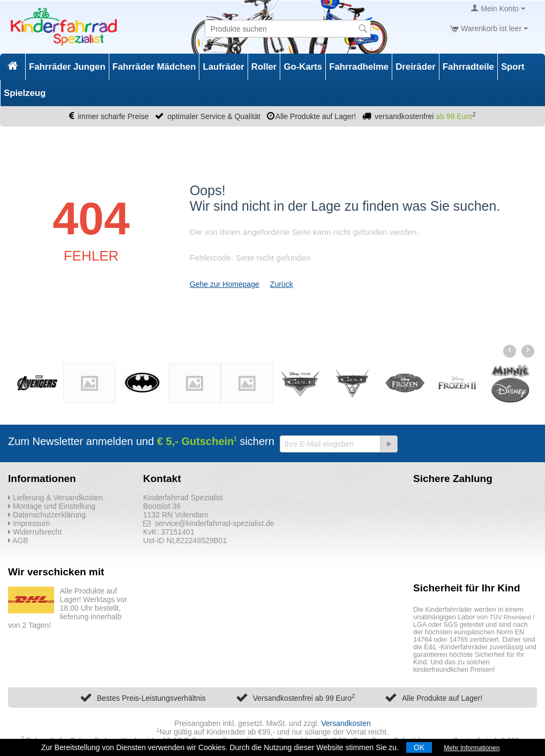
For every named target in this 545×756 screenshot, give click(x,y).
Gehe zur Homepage (225, 284)
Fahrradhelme (359, 67)
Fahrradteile (468, 67)
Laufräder (223, 67)
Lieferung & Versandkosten (55, 498)
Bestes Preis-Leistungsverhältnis (151, 698)
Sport (513, 67)
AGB (18, 540)
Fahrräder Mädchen (154, 67)
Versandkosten (346, 723)
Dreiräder (416, 67)
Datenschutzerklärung (47, 515)
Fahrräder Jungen (67, 67)
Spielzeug (25, 93)
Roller (264, 67)
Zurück (282, 284)
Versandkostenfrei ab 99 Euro (304, 698)
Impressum (29, 523)
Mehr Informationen (472, 748)
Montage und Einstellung (52, 506)
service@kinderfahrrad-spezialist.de (209, 523)
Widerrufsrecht (35, 532)
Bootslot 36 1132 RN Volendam (176, 510)
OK (419, 747)
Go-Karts (303, 67)
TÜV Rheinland (510, 617)
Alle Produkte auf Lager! (442, 698)
